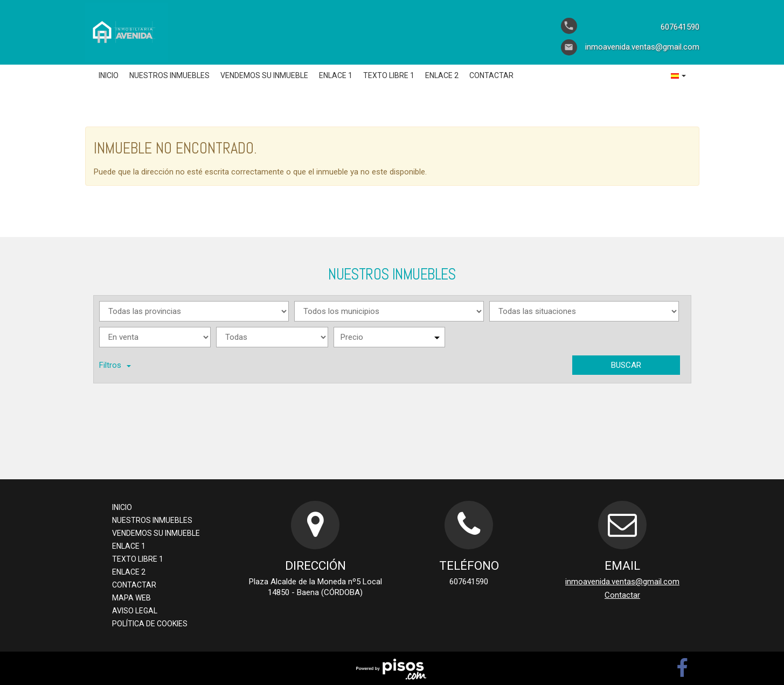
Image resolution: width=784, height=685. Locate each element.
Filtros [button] (115, 365)
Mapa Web (131, 598)
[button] (678, 75)
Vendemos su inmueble (264, 75)
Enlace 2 (442, 75)
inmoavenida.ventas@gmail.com (622, 582)
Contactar (491, 75)
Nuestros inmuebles (169, 75)
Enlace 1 (336, 75)
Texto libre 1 (389, 75)
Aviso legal (135, 611)
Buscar (626, 365)
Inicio (109, 75)
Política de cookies (150, 624)
